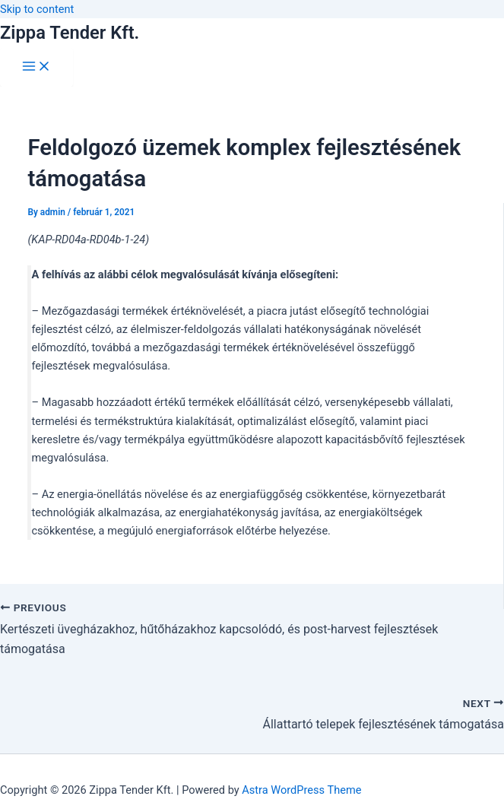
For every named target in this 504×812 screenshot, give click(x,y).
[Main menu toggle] (36, 67)
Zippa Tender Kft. (70, 33)
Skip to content (37, 9)
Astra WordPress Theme (301, 790)
